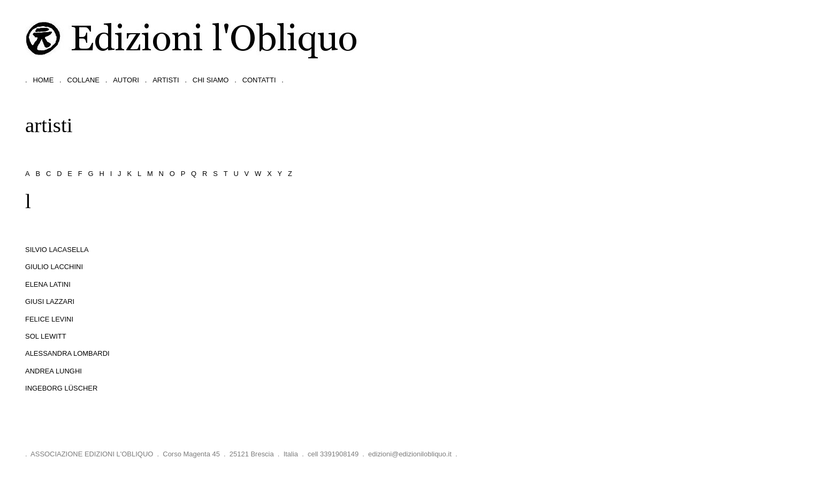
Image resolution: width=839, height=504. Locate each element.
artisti (166, 80)
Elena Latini (48, 284)
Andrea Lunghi (54, 371)
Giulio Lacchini (54, 267)
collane (83, 80)
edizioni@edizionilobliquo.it (410, 454)
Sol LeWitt (46, 336)
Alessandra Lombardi (67, 353)
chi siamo (211, 80)
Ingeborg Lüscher (61, 388)
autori (126, 80)
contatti (259, 80)
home (43, 80)
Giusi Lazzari (50, 301)
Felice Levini (49, 319)
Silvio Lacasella (57, 250)
